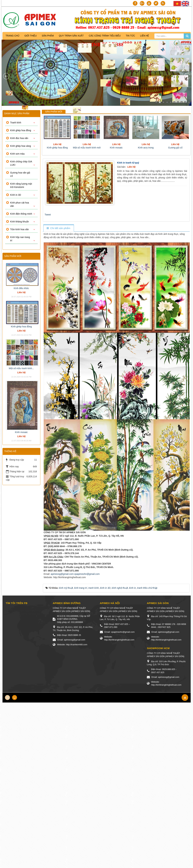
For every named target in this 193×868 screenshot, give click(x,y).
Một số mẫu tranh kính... (21, 368)
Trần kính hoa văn (20, 229)
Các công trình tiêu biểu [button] (105, 36)
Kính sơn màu (18, 154)
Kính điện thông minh (21, 214)
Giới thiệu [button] (31, 36)
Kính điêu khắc (21, 288)
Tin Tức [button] (130, 36)
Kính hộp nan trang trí (20, 239)
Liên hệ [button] (144, 36)
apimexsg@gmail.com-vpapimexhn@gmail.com (75, 574)
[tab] (58, 228)
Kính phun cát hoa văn (20, 204)
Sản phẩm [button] (48, 36)
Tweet (48, 215)
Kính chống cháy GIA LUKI (21, 163)
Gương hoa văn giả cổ (20, 174)
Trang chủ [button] (12, 36)
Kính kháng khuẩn (20, 222)
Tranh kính (16, 123)
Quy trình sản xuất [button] (71, 36)
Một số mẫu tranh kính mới (87, 148)
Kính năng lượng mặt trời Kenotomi (21, 185)
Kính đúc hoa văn (19, 138)
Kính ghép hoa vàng (21, 146)
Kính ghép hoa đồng (57, 148)
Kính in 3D (16, 195)
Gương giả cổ (175, 148)
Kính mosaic (116, 148)
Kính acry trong (146, 148)
